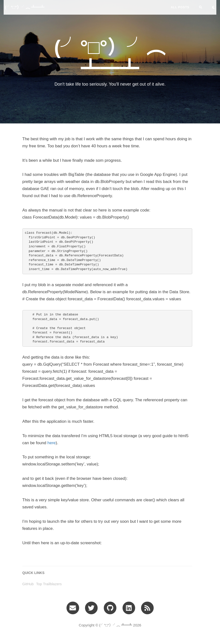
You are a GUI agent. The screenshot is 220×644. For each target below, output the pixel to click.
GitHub (28, 584)
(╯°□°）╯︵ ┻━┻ (25, 7)
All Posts (180, 7)
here (52, 443)
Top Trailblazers (49, 584)
